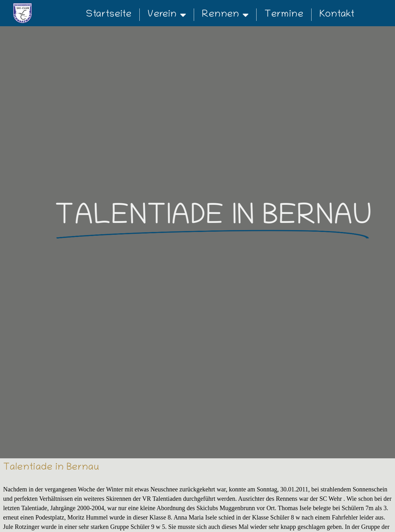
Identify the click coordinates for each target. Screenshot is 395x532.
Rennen (225, 15)
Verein (167, 15)
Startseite (109, 15)
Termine (284, 15)
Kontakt (337, 15)
